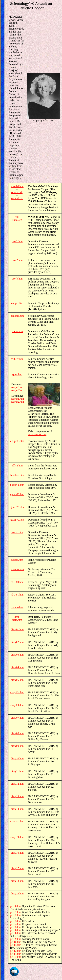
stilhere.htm (17, 359)
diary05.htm (17, 680)
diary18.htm (17, 881)
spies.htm (17, 374)
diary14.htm (17, 809)
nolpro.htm (17, 560)
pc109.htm (16, 939)
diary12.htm (17, 784)
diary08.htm (17, 733)
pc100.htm (16, 906)
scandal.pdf (17, 198)
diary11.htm (17, 771)
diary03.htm (17, 655)
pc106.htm (16, 930)
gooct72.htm (17, 507)
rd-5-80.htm (17, 582)
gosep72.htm (17, 520)
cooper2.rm (17, 390)
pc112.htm (16, 951)
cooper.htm (17, 303)
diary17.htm (17, 868)
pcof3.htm (17, 279)
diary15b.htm (17, 837)
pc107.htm (16, 957)
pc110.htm (16, 942)
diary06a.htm (17, 692)
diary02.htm (17, 642)
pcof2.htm (17, 260)
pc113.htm (16, 954)
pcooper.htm (17, 569)
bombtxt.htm (17, 475)
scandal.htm (17, 186)
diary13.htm (17, 796)
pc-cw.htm (17, 331)
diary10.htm (17, 758)
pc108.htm (16, 933)
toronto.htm (17, 607)
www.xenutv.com (37, 434)
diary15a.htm (17, 822)
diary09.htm (17, 746)
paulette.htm (17, 316)
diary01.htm (17, 629)
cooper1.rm (17, 387)
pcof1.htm (17, 241)
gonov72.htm (17, 494)
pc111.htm (16, 945)
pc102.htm (16, 915)
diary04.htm (17, 667)
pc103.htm (16, 921)
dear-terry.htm (17, 618)
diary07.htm (17, 718)
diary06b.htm (17, 705)
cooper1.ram (17, 399)
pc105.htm (16, 927)
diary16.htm (17, 853)
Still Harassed (17, 218)
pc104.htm (16, 924)
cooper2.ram (17, 402)
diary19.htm (17, 893)
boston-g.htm (17, 485)
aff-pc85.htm (17, 441)
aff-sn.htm (17, 466)
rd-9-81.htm (17, 595)
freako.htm (17, 532)
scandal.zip (17, 192)
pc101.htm (16, 912)
